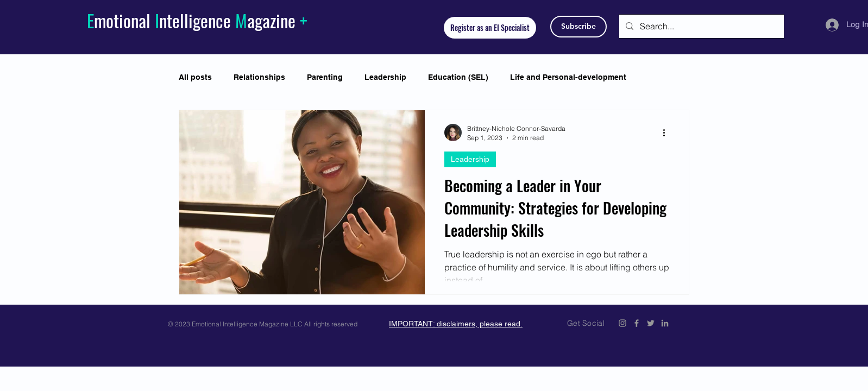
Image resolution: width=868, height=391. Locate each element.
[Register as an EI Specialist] (490, 28)
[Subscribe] (578, 27)
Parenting (325, 77)
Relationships (259, 77)
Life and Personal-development (568, 77)
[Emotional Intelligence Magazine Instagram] (622, 323)
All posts (195, 77)
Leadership (385, 77)
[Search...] (700, 26)
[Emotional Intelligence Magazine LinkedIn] (665, 323)
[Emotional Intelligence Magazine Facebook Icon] (637, 323)
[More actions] (668, 133)
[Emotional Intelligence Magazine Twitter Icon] (651, 323)
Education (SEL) (458, 77)
